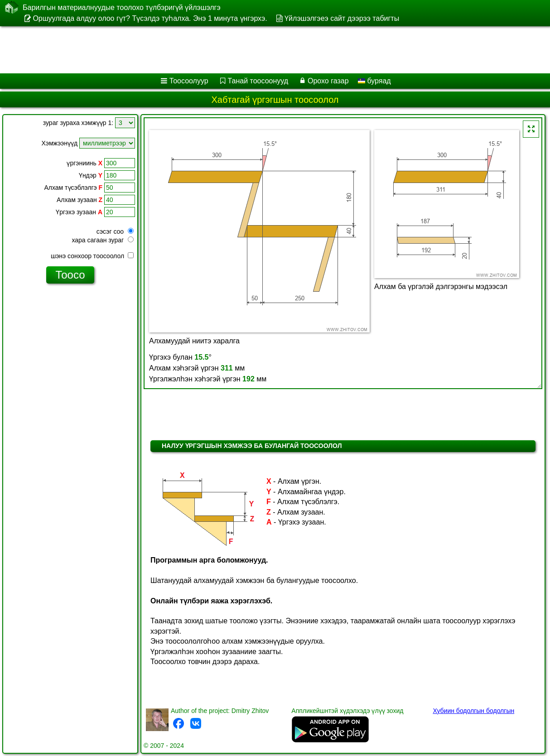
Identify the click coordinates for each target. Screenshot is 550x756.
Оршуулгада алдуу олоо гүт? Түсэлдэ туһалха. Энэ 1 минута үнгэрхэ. (150, 18)
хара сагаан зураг (103, 240)
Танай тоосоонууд (258, 81)
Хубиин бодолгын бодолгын (473, 711)
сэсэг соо (115, 231)
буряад (374, 81)
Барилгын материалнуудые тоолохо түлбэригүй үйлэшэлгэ (122, 7)
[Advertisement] (231, 50)
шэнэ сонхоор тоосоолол (92, 256)
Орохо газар (328, 81)
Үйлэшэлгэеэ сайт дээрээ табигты (342, 18)
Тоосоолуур (189, 81)
